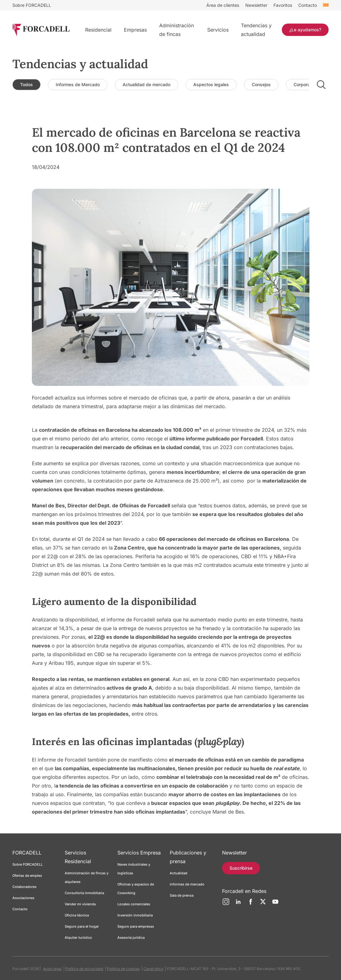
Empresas (135, 30)
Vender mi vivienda (80, 904)
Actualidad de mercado (146, 84)
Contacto (308, 5)
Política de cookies (123, 969)
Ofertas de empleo (27, 876)
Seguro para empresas (136, 926)
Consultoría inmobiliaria (84, 893)
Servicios (218, 30)
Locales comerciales (134, 904)
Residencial (98, 30)
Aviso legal (52, 969)
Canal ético (153, 969)
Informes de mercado (187, 884)
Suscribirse (241, 868)
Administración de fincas (177, 30)
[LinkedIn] (238, 904)
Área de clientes (223, 5)
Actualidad (179, 873)
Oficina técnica (77, 915)
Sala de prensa (182, 895)
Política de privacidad (84, 969)
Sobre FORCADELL (32, 5)
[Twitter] (263, 904)
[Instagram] (226, 904)
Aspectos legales (211, 84)
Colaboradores (24, 887)
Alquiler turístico (78, 938)
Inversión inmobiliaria (135, 915)
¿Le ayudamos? (305, 30)
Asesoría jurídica (131, 938)
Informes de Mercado (78, 84)
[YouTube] (275, 904)
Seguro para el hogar (82, 926)
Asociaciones (23, 898)
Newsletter (256, 5)
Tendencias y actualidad (256, 30)
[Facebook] (251, 904)
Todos (26, 84)
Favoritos (283, 5)
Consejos (261, 84)
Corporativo (306, 84)
